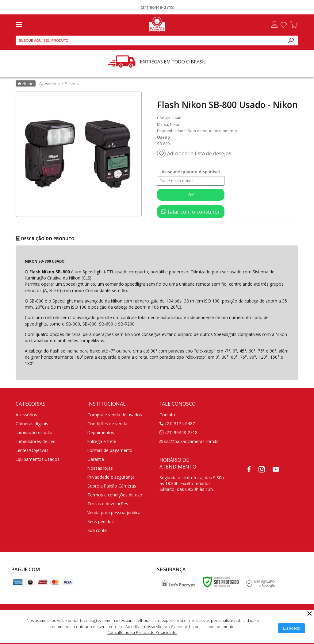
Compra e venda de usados (115, 415)
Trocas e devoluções (108, 504)
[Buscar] (291, 40)
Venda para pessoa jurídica (114, 513)
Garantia (96, 459)
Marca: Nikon (169, 124)
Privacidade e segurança (111, 477)
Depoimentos (101, 432)
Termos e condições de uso (115, 495)
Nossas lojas (100, 468)
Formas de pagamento (110, 450)
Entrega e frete (102, 441)
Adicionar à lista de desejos (199, 153)
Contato (167, 415)
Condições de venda (107, 424)
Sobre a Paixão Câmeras (112, 486)
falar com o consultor (191, 212)
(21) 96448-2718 (157, 7)
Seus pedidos (101, 521)
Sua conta (97, 530)
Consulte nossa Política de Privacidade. (142, 632)
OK (191, 195)
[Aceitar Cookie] (291, 628)
